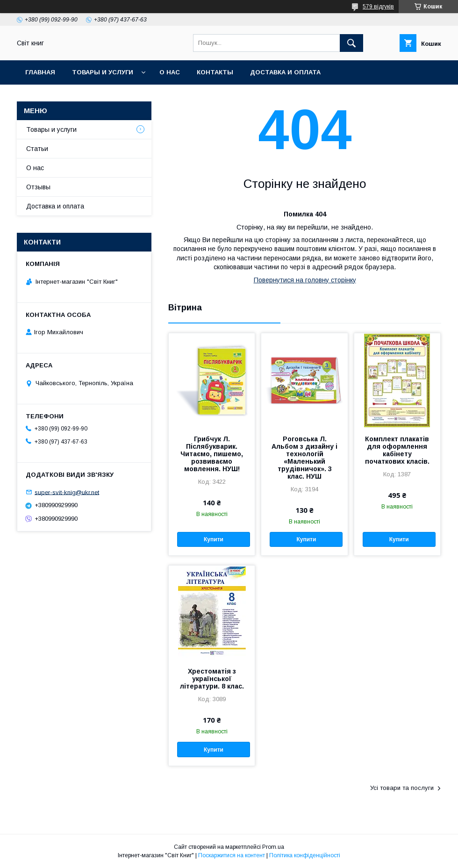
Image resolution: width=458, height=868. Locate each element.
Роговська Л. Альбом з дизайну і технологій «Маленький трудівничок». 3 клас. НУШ (304, 458)
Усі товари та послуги (402, 788)
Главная (40, 72)
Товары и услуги (103, 72)
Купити (214, 539)
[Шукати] (351, 43)
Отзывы (38, 187)
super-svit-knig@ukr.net (67, 492)
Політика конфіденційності (305, 855)
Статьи (37, 149)
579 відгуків (378, 7)
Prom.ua (273, 847)
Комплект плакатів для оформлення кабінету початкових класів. (397, 450)
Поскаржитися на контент (232, 855)
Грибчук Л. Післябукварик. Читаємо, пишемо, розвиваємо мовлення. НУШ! (212, 454)
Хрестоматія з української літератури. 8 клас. (212, 679)
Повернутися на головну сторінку (305, 280)
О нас (170, 72)
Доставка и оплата (285, 72)
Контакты (215, 72)
